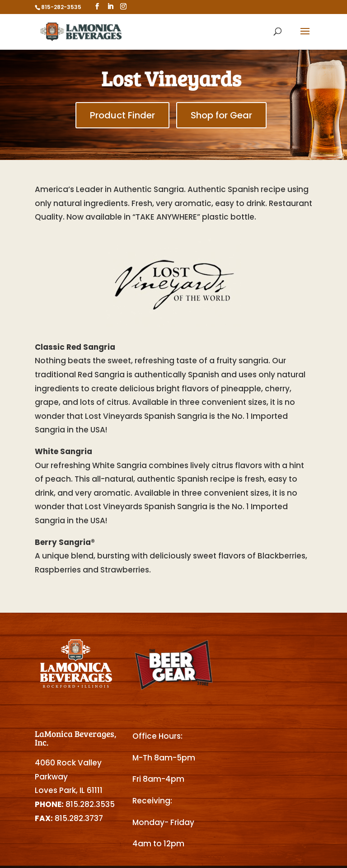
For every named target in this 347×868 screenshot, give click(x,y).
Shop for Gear (221, 115)
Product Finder (122, 115)
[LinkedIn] (110, 7)
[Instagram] (123, 7)
